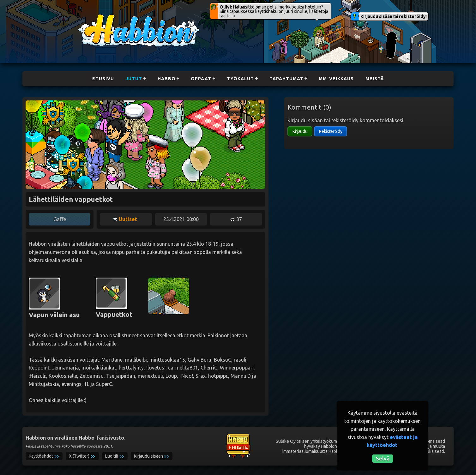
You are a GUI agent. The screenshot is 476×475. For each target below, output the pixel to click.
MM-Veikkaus (338, 79)
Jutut (132, 79)
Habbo (165, 79)
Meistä (377, 79)
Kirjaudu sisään (376, 16)
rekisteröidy (412, 16)
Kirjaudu (300, 131)
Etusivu (101, 79)
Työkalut (241, 79)
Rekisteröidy (331, 131)
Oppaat (201, 79)
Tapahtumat (287, 79)
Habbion (91, 18)
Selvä (383, 459)
